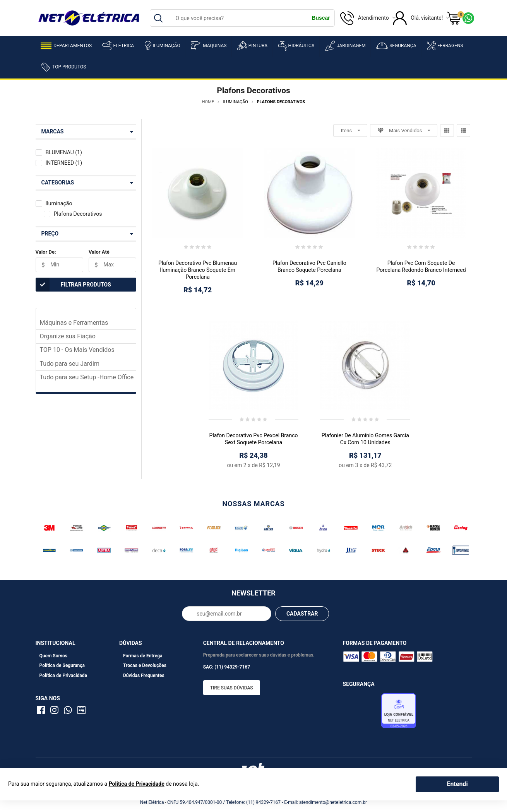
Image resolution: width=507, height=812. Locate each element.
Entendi (457, 784)
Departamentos (66, 46)
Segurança (396, 46)
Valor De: (46, 252)
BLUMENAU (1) (63, 152)
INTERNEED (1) (64, 163)
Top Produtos (63, 67)
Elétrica (118, 46)
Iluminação (163, 46)
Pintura (252, 46)
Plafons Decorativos (78, 214)
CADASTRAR (302, 614)
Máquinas (209, 46)
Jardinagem (345, 46)
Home (208, 102)
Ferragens (445, 46)
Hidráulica (296, 46)
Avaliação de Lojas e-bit (361, 713)
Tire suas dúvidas (232, 688)
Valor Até (99, 252)
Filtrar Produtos (73, 285)
